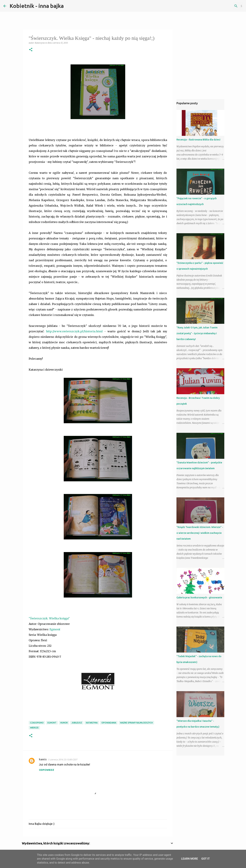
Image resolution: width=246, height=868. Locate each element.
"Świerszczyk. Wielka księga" (49, 618)
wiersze (34, 728)
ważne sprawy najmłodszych (136, 723)
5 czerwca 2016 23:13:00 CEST (63, 759)
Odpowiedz (47, 770)
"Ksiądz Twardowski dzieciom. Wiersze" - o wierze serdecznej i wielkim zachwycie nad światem (200, 533)
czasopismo (37, 723)
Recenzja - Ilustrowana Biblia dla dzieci (198, 140)
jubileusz (77, 723)
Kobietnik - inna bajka (37, 6)
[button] (31, 50)
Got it (205, 859)
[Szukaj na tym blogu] (225, 6)
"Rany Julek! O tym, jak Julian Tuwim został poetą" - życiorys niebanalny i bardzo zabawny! (197, 333)
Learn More (189, 859)
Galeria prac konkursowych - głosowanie (199, 598)
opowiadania (109, 723)
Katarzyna (92, 723)
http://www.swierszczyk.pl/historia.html (74, 331)
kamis (43, 759)
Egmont (55, 629)
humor (64, 723)
